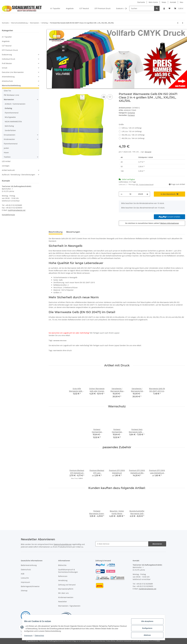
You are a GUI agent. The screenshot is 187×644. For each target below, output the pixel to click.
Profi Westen (7, 63)
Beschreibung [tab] (56, 232)
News (164, 2)
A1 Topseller (7, 37)
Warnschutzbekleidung (11, 85)
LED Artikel (6, 161)
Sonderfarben (10, 130)
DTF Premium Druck (10, 50)
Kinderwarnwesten (66, 597)
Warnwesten (9, 99)
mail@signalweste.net (17, 210)
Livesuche (25, 578)
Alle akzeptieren (145, 623)
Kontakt (173, 2)
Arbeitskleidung (8, 77)
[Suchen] (142, 8)
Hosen (6, 152)
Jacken (6, 148)
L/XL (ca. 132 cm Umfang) (132, 131)
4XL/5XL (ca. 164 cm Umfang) (133, 138)
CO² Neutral (7, 46)
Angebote (6, 41)
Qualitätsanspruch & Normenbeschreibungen (68, 571)
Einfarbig (131, 113)
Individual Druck (8, 59)
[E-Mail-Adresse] (122, 544)
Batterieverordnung (29, 565)
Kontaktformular (8, 215)
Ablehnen (145, 636)
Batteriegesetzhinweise (30, 586)
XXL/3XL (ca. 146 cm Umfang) (133, 135)
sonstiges (6, 166)
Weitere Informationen (170, 223)
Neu (182, 2)
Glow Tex (7, 91)
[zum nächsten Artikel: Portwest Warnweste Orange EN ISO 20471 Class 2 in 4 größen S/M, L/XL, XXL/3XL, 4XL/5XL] (183, 23)
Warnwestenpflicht (66, 589)
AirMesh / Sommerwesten (15, 104)
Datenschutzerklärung (63, 544)
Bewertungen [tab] (73, 232)
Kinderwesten (9, 139)
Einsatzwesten (10, 135)
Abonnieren (157, 544)
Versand (148, 152)
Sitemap (24, 591)
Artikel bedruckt (8, 170)
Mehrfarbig (9, 126)
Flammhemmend (12, 113)
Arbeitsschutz (7, 81)
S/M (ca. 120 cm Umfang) (132, 128)
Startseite (141, 2)
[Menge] (130, 194)
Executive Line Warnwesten (13, 72)
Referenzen (63, 576)
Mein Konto (153, 2)
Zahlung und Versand (67, 585)
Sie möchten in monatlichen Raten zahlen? (152, 223)
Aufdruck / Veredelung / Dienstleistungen (18, 175)
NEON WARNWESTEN (13, 122)
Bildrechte (62, 565)
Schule (5, 68)
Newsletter (63, 602)
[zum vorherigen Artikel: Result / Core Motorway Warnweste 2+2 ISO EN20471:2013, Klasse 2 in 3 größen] (178, 23)
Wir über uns (63, 593)
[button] (164, 8)
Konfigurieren (145, 629)
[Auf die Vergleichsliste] (104, 97)
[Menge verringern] (122, 194)
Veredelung (63, 580)
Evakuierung (7, 55)
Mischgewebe (10, 117)
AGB (23, 574)
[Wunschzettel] (169, 8)
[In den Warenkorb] (51, 91)
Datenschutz (26, 570)
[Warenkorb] (179, 8)
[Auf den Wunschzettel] (110, 97)
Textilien (7, 157)
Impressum (25, 582)
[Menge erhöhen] (147, 194)
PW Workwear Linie (11, 95)
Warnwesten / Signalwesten (69, 606)
